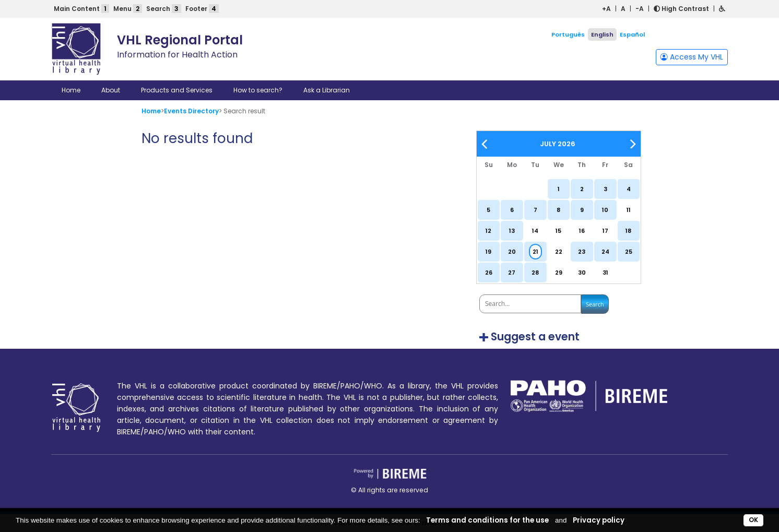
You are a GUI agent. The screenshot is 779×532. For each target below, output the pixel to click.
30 (582, 273)
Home (71, 90)
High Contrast (681, 9)
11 (629, 210)
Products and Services (177, 90)
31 (605, 273)
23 (582, 252)
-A (640, 9)
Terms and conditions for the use (487, 520)
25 (629, 252)
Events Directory (191, 111)
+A (606, 9)
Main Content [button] (81, 9)
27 (512, 273)
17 (605, 231)
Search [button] (164, 9)
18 (628, 231)
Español (632, 34)
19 (488, 252)
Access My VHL (692, 57)
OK (753, 520)
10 (605, 210)
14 (535, 231)
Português (568, 34)
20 (512, 252)
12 (488, 231)
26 (489, 273)
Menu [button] (128, 9)
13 (512, 231)
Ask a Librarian (327, 90)
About (111, 90)
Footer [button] (202, 9)
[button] (722, 9)
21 (535, 252)
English (602, 34)
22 (559, 252)
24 (605, 252)
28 (535, 273)
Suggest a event (535, 337)
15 (558, 231)
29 (559, 273)
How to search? (258, 90)
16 (582, 231)
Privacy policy (599, 520)
